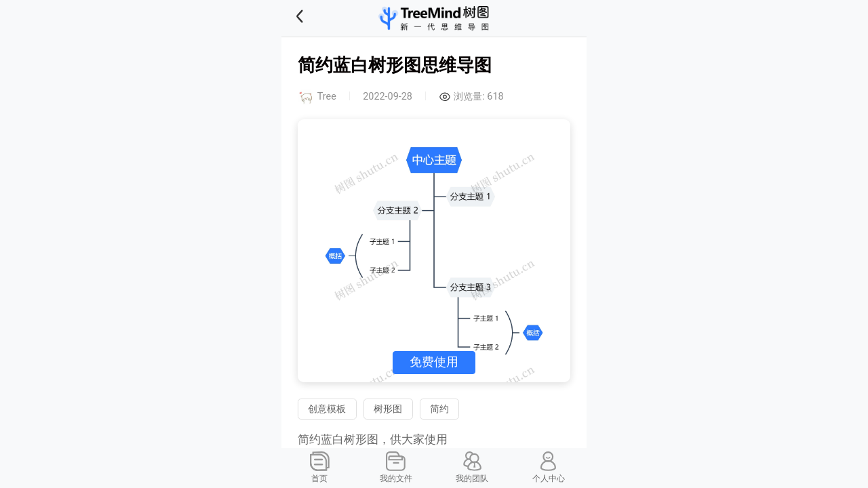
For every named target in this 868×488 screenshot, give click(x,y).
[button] (317, 18)
